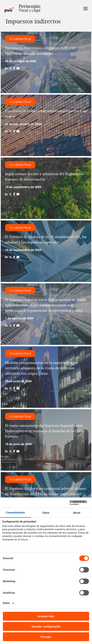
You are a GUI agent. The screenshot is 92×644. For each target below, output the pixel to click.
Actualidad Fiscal (20, 39)
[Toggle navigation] (86, 8)
